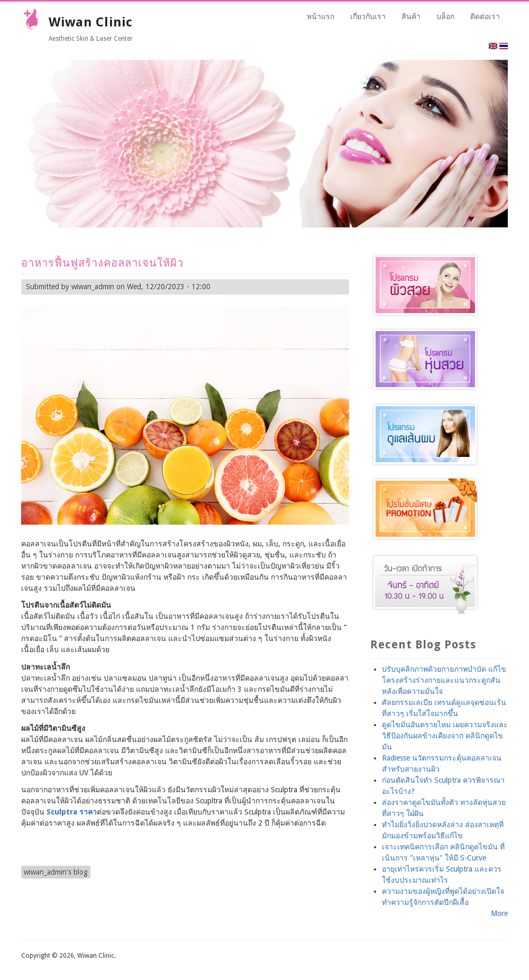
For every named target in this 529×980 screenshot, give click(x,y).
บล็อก (445, 16)
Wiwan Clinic (91, 22)
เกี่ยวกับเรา (368, 16)
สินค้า (411, 16)
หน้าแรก (321, 16)
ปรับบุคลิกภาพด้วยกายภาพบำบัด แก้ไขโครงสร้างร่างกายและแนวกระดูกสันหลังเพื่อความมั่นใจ (444, 680)
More (499, 913)
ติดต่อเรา (485, 16)
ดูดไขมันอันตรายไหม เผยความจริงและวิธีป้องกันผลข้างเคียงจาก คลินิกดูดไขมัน (445, 736)
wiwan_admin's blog (56, 872)
